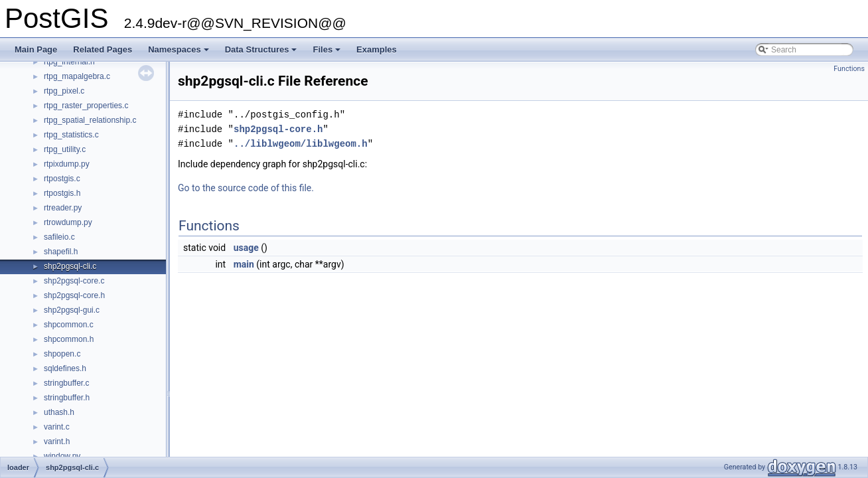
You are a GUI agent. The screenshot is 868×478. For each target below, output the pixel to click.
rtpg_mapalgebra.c (77, 76)
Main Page (36, 49)
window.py (62, 456)
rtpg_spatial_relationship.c (90, 120)
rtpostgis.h (62, 193)
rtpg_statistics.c (71, 135)
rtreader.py (63, 208)
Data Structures (262, 53)
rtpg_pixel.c (64, 91)
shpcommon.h (69, 339)
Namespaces (180, 53)
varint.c (57, 427)
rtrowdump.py (68, 222)
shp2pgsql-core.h (74, 295)
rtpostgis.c (62, 179)
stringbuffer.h (67, 398)
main (244, 264)
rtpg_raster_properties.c (86, 106)
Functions (849, 69)
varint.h (57, 441)
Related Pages (103, 49)
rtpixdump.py (67, 164)
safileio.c (59, 237)
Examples (377, 49)
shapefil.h (61, 252)
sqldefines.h (65, 368)
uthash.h (59, 412)
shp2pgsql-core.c (74, 281)
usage (246, 248)
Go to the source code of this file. (246, 188)
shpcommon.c (69, 325)
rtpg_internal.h (69, 62)
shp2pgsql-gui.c (72, 310)
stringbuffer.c (66, 383)
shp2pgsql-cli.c (70, 266)
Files (327, 53)
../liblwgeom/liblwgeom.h (301, 144)
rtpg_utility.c (65, 149)
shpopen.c (62, 354)
